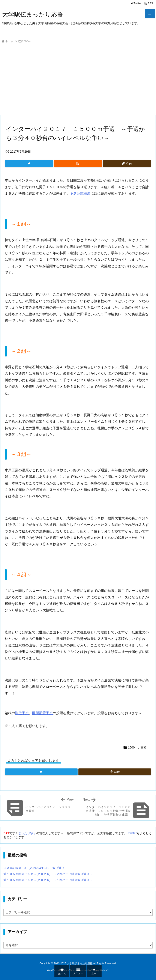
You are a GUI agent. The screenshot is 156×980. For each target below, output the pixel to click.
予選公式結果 (80, 193)
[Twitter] (29, 164)
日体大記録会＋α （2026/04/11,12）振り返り (34, 868)
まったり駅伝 (27, 833)
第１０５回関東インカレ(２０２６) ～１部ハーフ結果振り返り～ (48, 880)
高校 (144, 747)
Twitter (132, 833)
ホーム (9, 41)
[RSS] (78, 164)
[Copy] (127, 164)
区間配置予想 (42, 713)
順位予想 (22, 713)
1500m (26, 41)
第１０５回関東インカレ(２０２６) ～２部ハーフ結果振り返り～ (48, 874)
